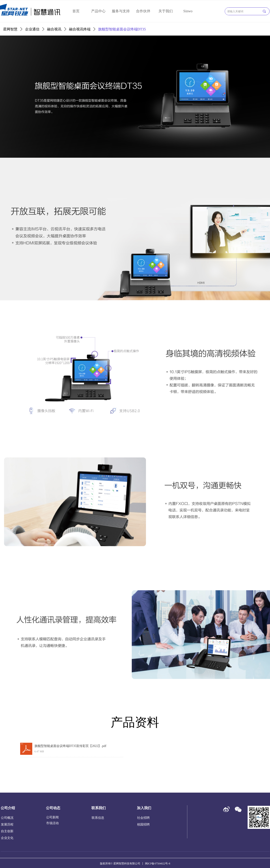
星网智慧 (10, 29)
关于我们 (166, 11)
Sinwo (188, 11)
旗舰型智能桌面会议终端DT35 (122, 29)
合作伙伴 (143, 11)
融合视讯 (54, 29)
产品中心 (98, 11)
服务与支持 (121, 11)
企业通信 (32, 29)
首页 (76, 11)
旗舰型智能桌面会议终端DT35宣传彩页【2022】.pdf (70, 746)
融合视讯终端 (80, 29)
